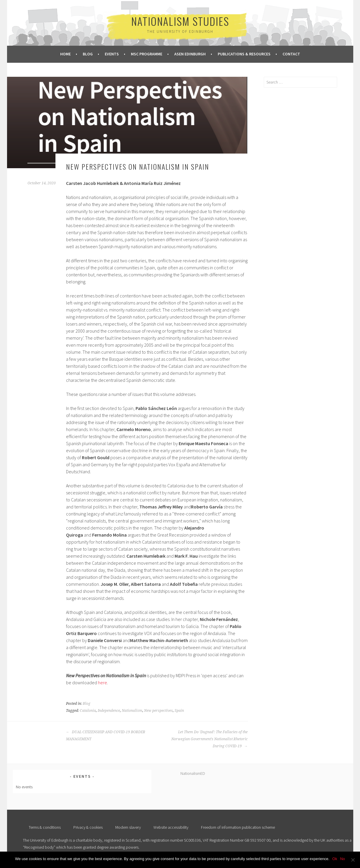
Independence (109, 711)
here (103, 683)
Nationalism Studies (180, 21)
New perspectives (158, 711)
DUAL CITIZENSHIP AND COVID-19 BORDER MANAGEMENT (106, 736)
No (343, 859)
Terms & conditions (45, 827)
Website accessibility (171, 827)
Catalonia (88, 711)
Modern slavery (128, 827)
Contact (291, 54)
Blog (88, 54)
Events (112, 54)
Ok (335, 859)
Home (65, 54)
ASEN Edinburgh (190, 54)
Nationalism (132, 711)
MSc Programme (147, 54)
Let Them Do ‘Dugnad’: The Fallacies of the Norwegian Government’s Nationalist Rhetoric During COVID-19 (209, 739)
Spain (179, 711)
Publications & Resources (244, 54)
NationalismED (193, 773)
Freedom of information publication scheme (238, 827)
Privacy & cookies (88, 827)
